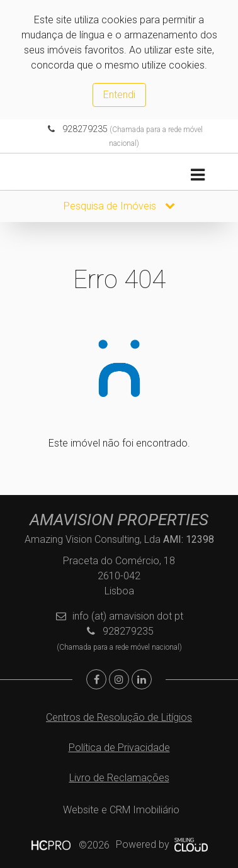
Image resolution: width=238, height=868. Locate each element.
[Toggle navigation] (197, 175)
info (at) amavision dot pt (128, 616)
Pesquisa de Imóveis (119, 206)
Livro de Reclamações (119, 778)
